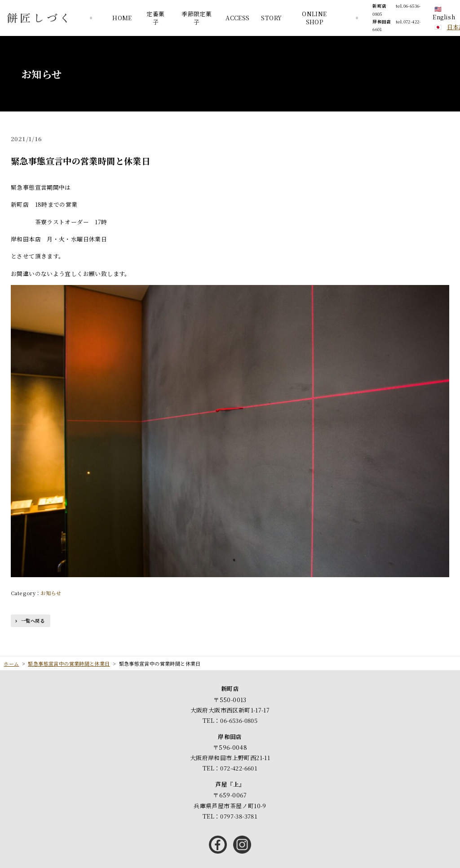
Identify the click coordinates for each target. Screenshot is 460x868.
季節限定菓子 (197, 18)
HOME (122, 18)
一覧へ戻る (33, 621)
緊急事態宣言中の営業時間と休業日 (80, 161)
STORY (271, 18)
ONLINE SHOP (314, 18)
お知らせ (51, 593)
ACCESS (237, 18)
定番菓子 (155, 18)
